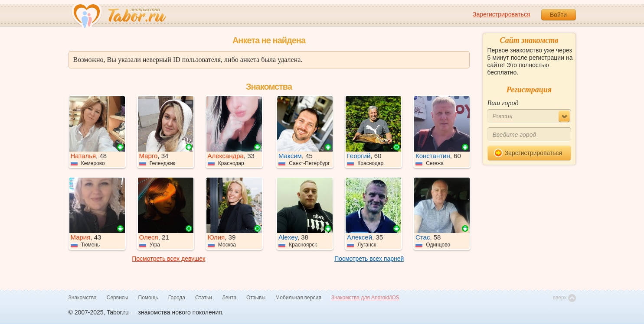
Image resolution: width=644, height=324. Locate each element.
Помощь (148, 298)
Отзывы (256, 298)
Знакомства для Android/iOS (365, 298)
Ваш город (503, 103)
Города (177, 298)
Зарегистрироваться (501, 14)
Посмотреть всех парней (369, 259)
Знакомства (83, 298)
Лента (229, 298)
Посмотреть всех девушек (168, 259)
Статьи (204, 298)
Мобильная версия (298, 298)
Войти (558, 15)
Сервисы (118, 298)
